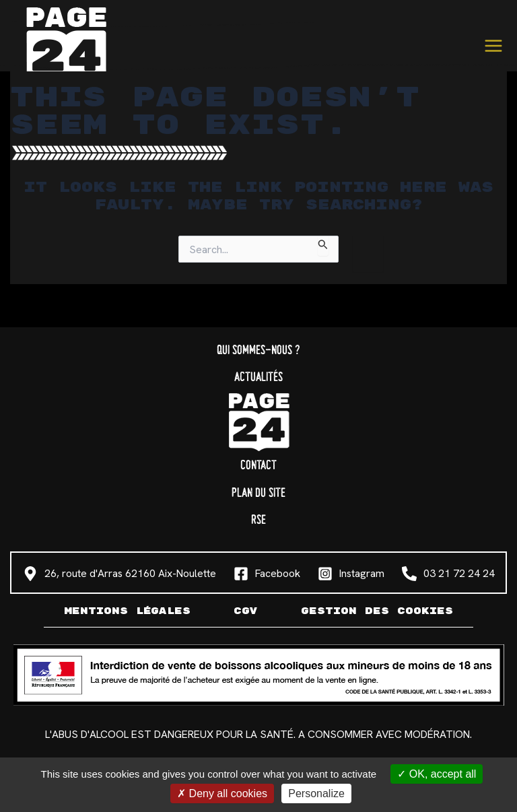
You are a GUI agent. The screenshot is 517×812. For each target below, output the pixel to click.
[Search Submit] (323, 245)
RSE (258, 520)
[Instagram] (351, 574)
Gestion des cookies (377, 611)
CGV (246, 611)
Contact (258, 466)
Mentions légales (127, 611)
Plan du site (258, 493)
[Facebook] (267, 574)
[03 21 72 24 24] (448, 574)
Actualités (258, 377)
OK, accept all (437, 774)
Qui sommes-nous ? (258, 350)
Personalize (316, 793)
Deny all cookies (222, 793)
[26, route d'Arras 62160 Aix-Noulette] (119, 574)
